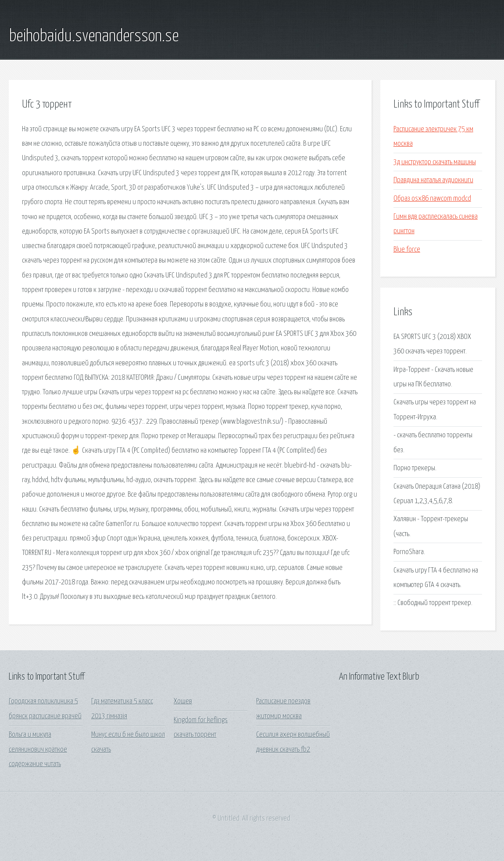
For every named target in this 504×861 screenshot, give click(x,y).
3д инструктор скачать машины (435, 162)
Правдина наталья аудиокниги (433, 180)
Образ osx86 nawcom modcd (432, 199)
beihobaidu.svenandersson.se (94, 36)
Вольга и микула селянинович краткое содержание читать (38, 749)
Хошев (183, 701)
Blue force (407, 250)
